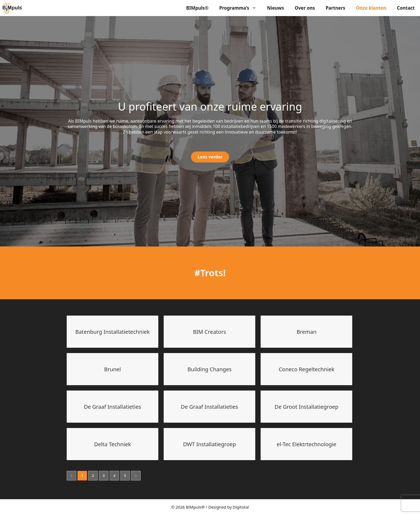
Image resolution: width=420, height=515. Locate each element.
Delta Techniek (112, 444)
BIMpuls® (197, 8)
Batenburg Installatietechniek (112, 332)
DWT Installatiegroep (209, 444)
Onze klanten (371, 8)
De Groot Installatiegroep (306, 407)
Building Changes (210, 369)
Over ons (305, 8)
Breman (306, 332)
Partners (335, 8)
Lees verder (210, 157)
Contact (406, 8)
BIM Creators (210, 332)
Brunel (112, 369)
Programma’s (241, 8)
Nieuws (275, 8)
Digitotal (241, 507)
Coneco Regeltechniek (306, 369)
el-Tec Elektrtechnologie (307, 444)
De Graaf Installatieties (112, 407)
